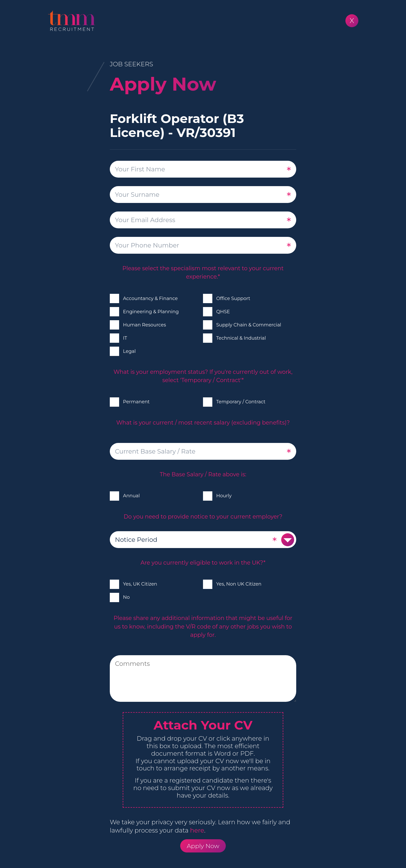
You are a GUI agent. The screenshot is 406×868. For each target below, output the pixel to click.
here (197, 830)
